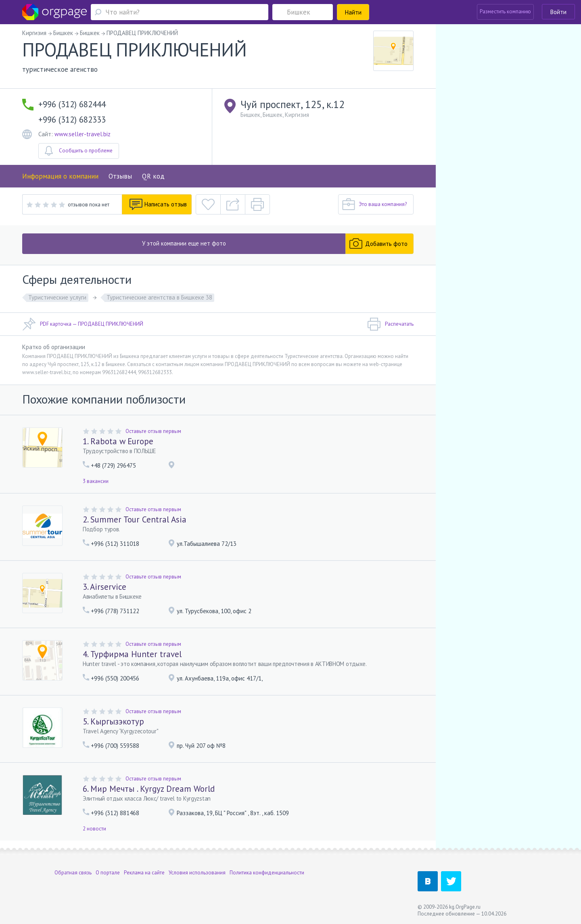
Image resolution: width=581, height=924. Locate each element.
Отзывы (120, 176)
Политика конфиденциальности (267, 873)
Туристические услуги (57, 297)
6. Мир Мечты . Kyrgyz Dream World (149, 789)
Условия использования (197, 873)
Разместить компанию (505, 11)
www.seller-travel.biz (83, 134)
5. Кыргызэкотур (113, 721)
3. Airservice (104, 587)
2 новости (94, 829)
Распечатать (390, 324)
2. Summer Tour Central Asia (135, 519)
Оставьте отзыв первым (153, 431)
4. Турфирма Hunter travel (132, 654)
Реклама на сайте (144, 873)
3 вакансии (96, 481)
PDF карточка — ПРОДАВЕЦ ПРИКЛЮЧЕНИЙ (83, 324)
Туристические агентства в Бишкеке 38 (159, 297)
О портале (108, 873)
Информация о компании (60, 176)
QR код (153, 176)
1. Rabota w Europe (118, 441)
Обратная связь (73, 873)
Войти (558, 12)
